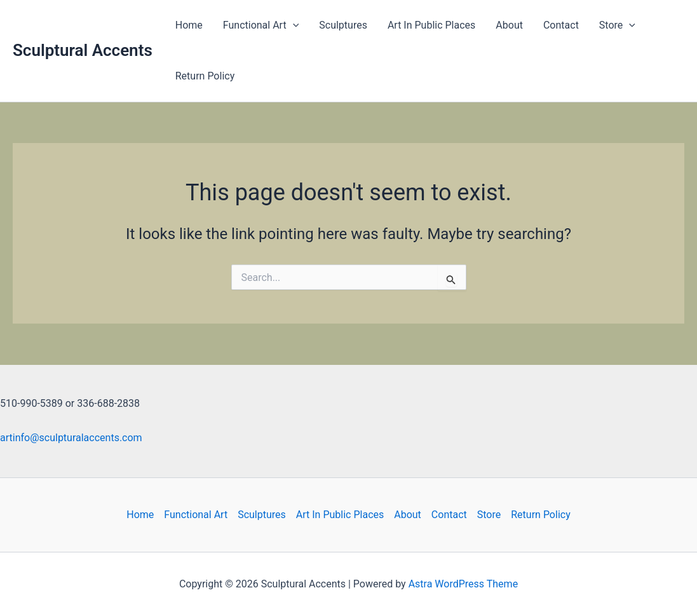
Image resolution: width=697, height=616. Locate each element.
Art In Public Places (431, 25)
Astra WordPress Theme (463, 584)
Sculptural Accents (83, 50)
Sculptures (343, 25)
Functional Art (261, 25)
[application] (293, 25)
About (509, 25)
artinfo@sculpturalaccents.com (71, 438)
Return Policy (205, 76)
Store (617, 25)
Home (189, 25)
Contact (561, 25)
